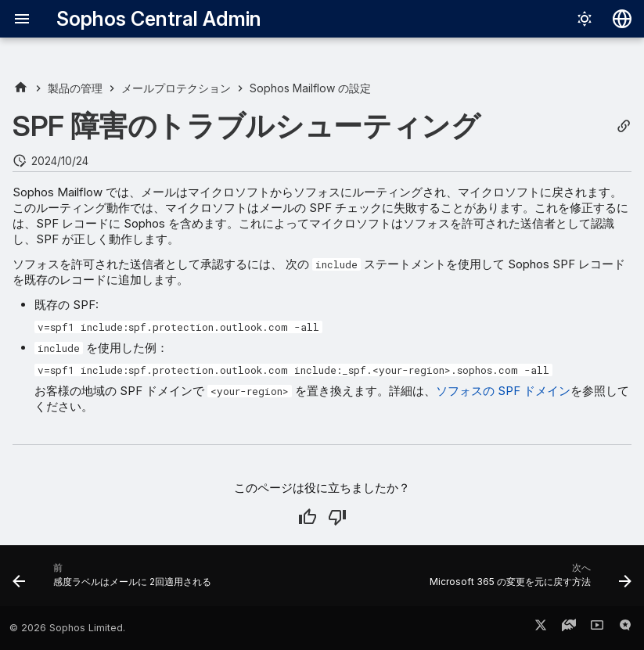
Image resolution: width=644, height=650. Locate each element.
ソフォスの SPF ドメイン (503, 391)
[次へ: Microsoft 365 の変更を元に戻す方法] (528, 580)
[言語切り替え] (622, 19)
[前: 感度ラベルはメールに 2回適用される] (114, 580)
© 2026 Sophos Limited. (67, 628)
